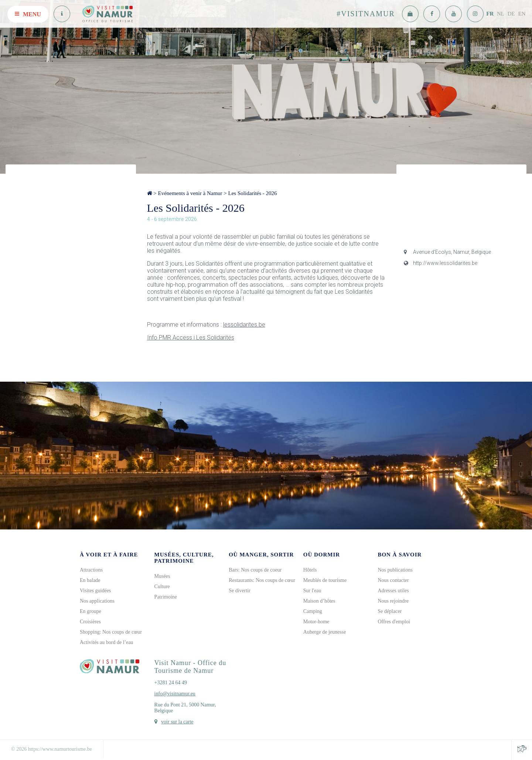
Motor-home (316, 622)
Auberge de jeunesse (325, 632)
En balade (90, 580)
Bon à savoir (400, 555)
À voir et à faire (109, 555)
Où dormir (322, 555)
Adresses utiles (393, 591)
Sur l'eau (312, 591)
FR (490, 14)
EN (522, 14)
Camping (313, 611)
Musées (162, 576)
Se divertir (240, 591)
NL (501, 14)
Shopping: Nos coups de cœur (111, 632)
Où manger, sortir (261, 555)
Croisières (90, 622)
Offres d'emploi (394, 622)
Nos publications (395, 570)
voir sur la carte (177, 722)
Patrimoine (166, 597)
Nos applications (97, 601)
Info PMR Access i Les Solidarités (191, 338)
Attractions (91, 570)
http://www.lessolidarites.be (441, 263)
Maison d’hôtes (319, 601)
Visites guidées (95, 591)
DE (511, 14)
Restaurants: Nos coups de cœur (262, 580)
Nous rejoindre (393, 601)
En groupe (91, 611)
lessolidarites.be (244, 325)
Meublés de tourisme (325, 580)
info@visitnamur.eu (175, 694)
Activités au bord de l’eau (107, 642)
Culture (162, 587)
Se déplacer (390, 611)
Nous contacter (393, 580)
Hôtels (310, 570)
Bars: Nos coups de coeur (255, 570)
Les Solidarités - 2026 (253, 193)
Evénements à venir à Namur (190, 193)
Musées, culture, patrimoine (184, 558)
